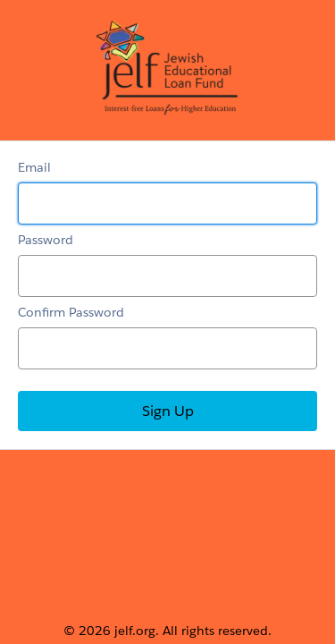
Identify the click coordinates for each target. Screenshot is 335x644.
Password (46, 240)
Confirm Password (71, 312)
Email (34, 167)
